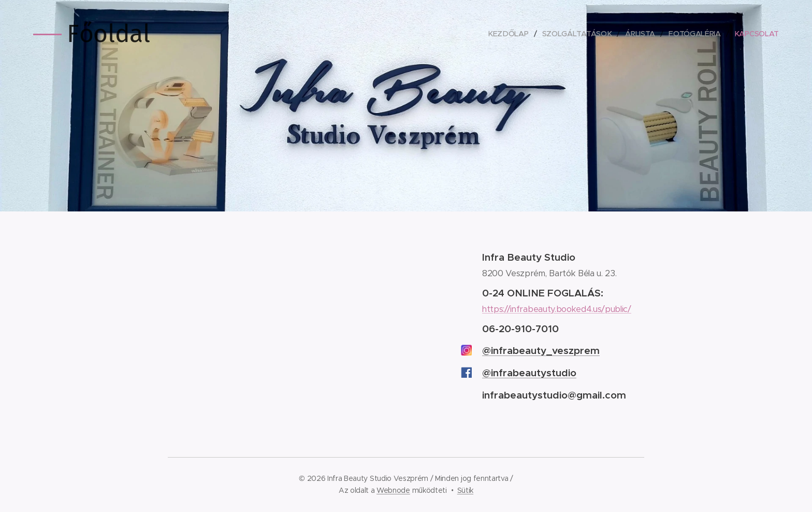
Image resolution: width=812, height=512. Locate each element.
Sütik (465, 490)
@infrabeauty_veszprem (541, 350)
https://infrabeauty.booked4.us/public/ (557, 309)
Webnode (393, 490)
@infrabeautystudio (529, 373)
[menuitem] (508, 34)
